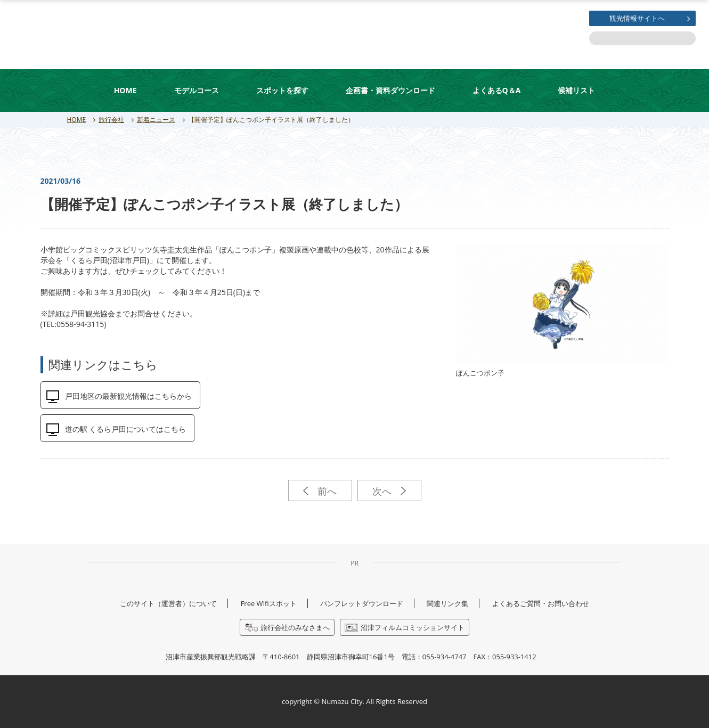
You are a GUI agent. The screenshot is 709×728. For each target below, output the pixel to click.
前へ (320, 491)
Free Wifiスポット (269, 603)
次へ (389, 491)
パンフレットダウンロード (362, 603)
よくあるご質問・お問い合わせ (541, 603)
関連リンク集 (447, 603)
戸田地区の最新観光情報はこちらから (128, 396)
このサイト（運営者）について (168, 603)
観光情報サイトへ (637, 18)
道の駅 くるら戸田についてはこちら (126, 429)
